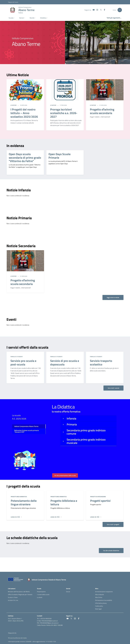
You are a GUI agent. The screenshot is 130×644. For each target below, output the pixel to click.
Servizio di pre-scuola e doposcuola (65, 363)
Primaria (72, 424)
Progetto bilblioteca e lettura (64, 502)
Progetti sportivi (100, 501)
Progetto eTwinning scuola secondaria (102, 111)
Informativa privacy (101, 603)
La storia (40, 597)
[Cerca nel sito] (120, 10)
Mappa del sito (12, 633)
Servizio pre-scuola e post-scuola (23, 363)
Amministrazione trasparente (104, 592)
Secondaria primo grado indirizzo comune (86, 432)
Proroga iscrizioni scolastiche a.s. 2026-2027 (64, 113)
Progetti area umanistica (19, 497)
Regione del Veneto (13, 2)
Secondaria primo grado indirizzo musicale (86, 441)
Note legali (98, 609)
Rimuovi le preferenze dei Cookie (17, 638)
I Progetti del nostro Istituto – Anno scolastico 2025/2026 (24, 113)
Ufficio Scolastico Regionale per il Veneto (20, 594)
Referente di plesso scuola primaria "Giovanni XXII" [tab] (26, 431)
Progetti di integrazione (98, 497)
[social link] (93, 10)
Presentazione (41, 592)
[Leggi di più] (16, 517)
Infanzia (71, 418)
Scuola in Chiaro (13, 597)
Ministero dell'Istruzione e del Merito (19, 592)
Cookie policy (99, 606)
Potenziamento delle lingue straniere (24, 502)
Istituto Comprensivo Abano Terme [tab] (26, 426)
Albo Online (99, 597)
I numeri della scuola (43, 594)
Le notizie (14, 105)
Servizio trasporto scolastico (101, 363)
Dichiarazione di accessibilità (104, 600)
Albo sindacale (99, 594)
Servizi (68, 592)
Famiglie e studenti (17, 357)
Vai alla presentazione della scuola (65, 475)
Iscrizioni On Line (13, 600)
